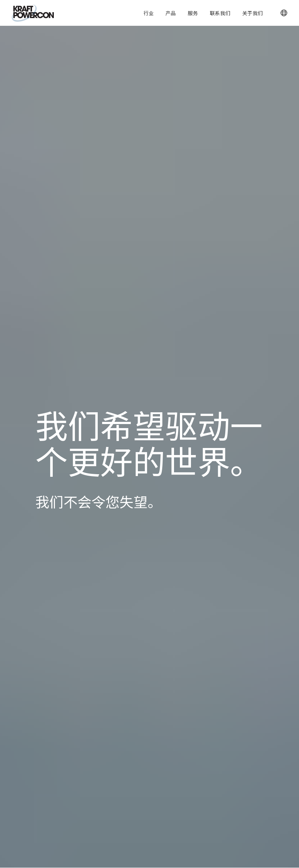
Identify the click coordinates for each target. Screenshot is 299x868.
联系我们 (220, 13)
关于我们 (253, 13)
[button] (284, 13)
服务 (193, 13)
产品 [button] (171, 13)
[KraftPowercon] (33, 13)
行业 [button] (149, 13)
